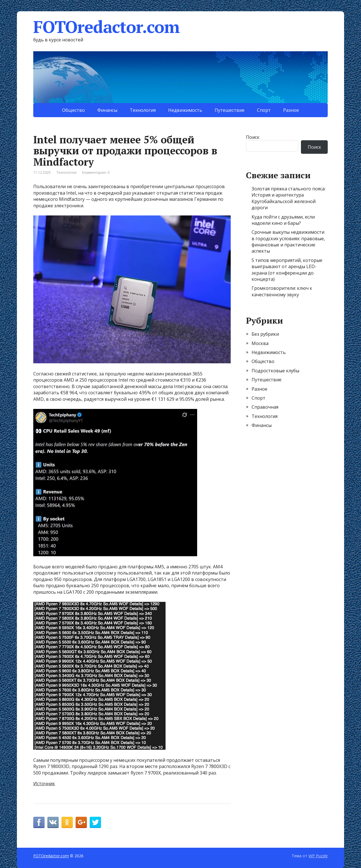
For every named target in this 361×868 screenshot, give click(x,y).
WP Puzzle (318, 856)
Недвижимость (185, 110)
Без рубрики (265, 334)
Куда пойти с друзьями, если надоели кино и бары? (283, 220)
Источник (44, 784)
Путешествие (230, 110)
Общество (73, 110)
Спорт (264, 110)
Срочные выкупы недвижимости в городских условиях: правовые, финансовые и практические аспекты (288, 242)
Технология (143, 110)
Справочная (265, 407)
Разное (291, 110)
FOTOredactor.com (106, 27)
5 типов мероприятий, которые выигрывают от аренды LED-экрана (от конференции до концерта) (287, 270)
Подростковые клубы (275, 371)
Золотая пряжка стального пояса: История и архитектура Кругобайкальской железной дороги (289, 198)
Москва (260, 343)
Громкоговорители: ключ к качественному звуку (282, 291)
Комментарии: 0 (96, 173)
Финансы (107, 110)
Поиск (253, 137)
